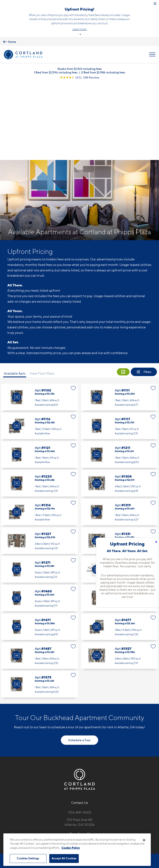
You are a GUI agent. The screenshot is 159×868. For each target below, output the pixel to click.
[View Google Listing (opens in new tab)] (80, 77)
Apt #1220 (40, 406)
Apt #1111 (120, 320)
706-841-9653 (80, 735)
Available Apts (15, 296)
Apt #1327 (40, 463)
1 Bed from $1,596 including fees (56, 72)
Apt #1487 (40, 578)
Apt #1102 (40, 320)
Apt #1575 (40, 607)
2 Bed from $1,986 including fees (103, 72)
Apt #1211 (120, 377)
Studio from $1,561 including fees (80, 68)
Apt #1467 (120, 521)
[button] (79, 34)
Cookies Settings (28, 858)
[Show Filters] (144, 295)
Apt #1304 (120, 406)
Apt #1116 (40, 349)
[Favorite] (73, 311)
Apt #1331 (120, 463)
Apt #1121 (40, 377)
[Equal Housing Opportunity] (71, 757)
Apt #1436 (120, 492)
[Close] (144, 840)
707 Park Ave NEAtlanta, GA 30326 (79, 745)
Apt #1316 (40, 435)
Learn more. (82, 29)
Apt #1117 (120, 349)
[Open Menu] (152, 54)
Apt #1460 (40, 521)
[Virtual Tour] (17, 320)
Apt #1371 (40, 492)
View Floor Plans (42, 296)
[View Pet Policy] (79, 766)
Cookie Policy (71, 848)
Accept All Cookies (64, 858)
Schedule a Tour (79, 663)
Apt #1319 (120, 435)
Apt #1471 (40, 550)
